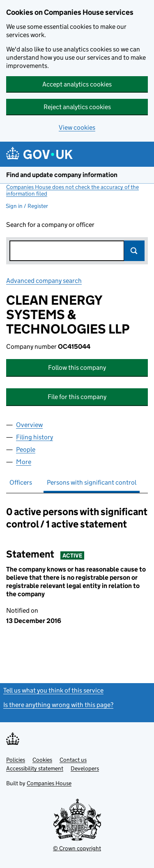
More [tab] (24, 462)
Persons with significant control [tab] (92, 482)
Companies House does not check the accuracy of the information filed (72, 190)
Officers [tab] (21, 482)
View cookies (77, 127)
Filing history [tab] (34, 437)
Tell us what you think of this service (53, 690)
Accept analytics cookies (77, 84)
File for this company (77, 397)
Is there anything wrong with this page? (58, 705)
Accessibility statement (35, 768)
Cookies (42, 760)
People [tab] (26, 449)
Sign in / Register (27, 206)
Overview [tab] (29, 425)
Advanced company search (44, 281)
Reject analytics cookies (77, 107)
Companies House (49, 783)
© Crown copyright (77, 848)
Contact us (73, 760)
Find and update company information (62, 175)
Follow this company (77, 367)
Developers (85, 768)
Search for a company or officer (50, 225)
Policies (16, 760)
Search (134, 251)
